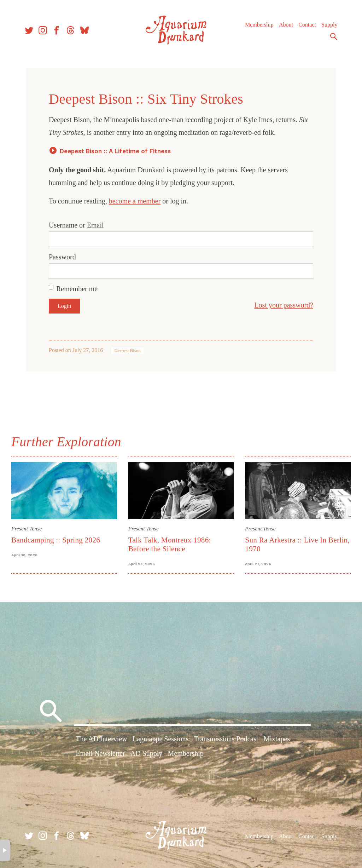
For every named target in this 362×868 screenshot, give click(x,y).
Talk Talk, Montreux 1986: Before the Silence (170, 544)
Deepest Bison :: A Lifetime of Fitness (115, 151)
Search (334, 36)
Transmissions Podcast (226, 739)
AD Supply (147, 753)
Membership (259, 25)
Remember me (77, 289)
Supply (329, 25)
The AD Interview (101, 739)
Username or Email (76, 225)
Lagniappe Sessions (160, 739)
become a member (135, 201)
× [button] (5, 850)
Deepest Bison (127, 351)
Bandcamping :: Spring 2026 (56, 540)
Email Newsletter (100, 753)
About (286, 25)
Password (62, 257)
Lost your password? (284, 305)
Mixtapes (277, 739)
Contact (307, 25)
